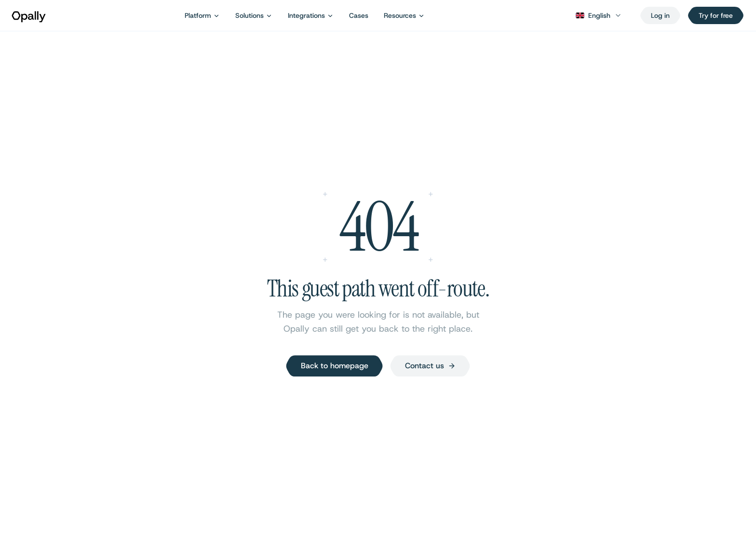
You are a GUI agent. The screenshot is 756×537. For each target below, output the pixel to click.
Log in (660, 15)
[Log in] (660, 15)
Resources (404, 15)
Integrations (311, 15)
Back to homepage (335, 366)
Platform (202, 15)
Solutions (254, 15)
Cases (359, 15)
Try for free (716, 15)
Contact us (430, 366)
